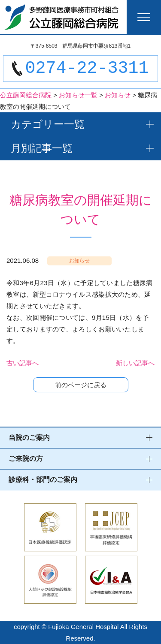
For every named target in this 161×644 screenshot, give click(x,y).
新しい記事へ (135, 363)
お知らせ (79, 261)
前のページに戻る (81, 385)
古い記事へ (23, 363)
